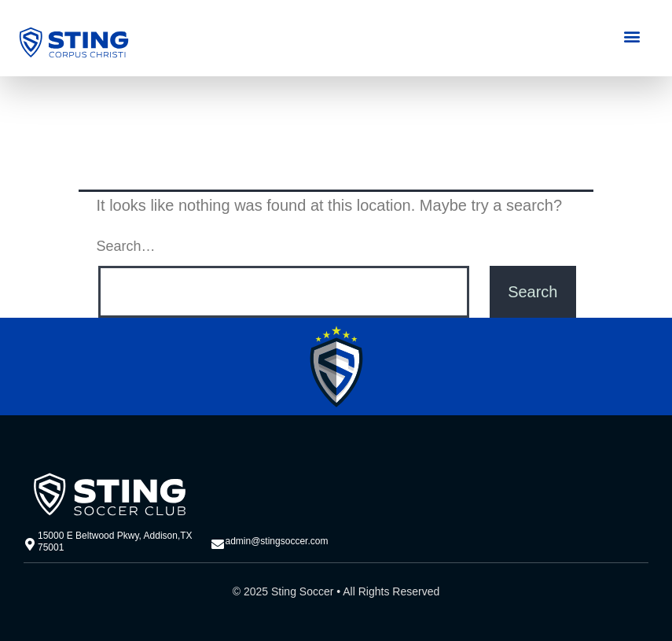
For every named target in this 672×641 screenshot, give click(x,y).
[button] (632, 36)
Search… (126, 246)
